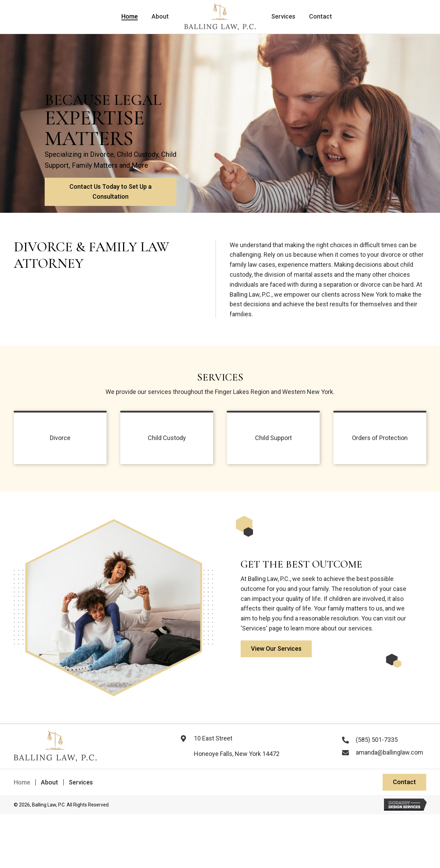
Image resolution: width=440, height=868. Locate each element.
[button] (110, 197)
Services (81, 782)
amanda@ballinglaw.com (389, 752)
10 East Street (213, 738)
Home (22, 782)
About (49, 782)
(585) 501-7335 (377, 740)
